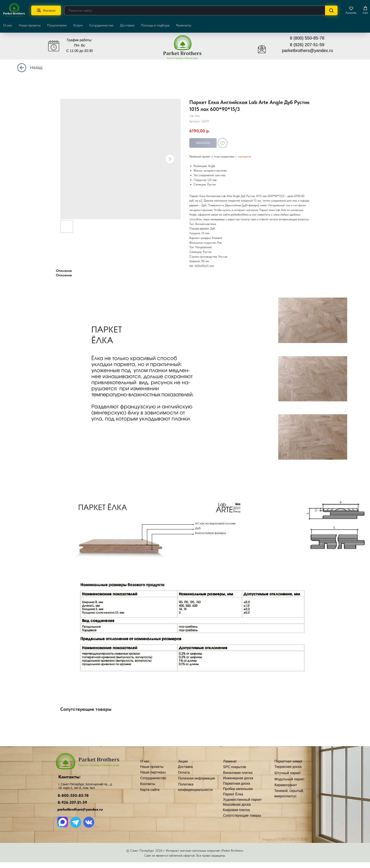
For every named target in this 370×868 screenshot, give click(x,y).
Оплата (184, 772)
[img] (186, 49)
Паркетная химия (288, 761)
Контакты (148, 784)
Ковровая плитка (236, 810)
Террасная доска (288, 767)
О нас (145, 761)
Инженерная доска (238, 778)
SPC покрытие (235, 767)
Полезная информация (197, 778)
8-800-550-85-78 (73, 795)
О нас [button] (8, 25)
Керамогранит (286, 785)
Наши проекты (30, 25)
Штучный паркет (288, 773)
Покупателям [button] (57, 25)
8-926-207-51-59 (72, 802)
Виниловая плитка (238, 773)
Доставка (127, 25)
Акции (183, 761)
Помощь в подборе (155, 25)
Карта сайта (150, 790)
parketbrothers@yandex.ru (308, 50)
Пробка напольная (238, 789)
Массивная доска (237, 805)
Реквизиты (184, 25)
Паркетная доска (237, 783)
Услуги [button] (78, 25)
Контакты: (69, 777)
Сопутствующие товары (242, 815)
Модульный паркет (290, 779)
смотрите (245, 156)
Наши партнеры (153, 772)
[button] (351, 10)
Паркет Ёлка (233, 794)
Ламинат (230, 761)
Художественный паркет (242, 800)
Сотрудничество (101, 25)
